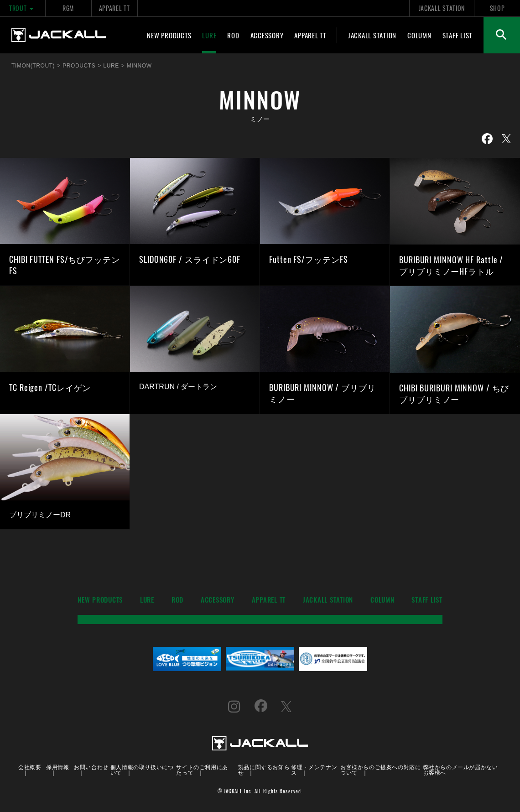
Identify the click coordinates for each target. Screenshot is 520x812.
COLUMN (419, 35)
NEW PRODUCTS (169, 35)
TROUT (23, 8)
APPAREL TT (114, 8)
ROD (233, 35)
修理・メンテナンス (314, 769)
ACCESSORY (267, 35)
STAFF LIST (458, 35)
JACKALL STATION (442, 8)
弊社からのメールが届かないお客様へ (461, 769)
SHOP (497, 8)
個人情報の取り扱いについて (142, 769)
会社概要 (30, 767)
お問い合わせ (91, 767)
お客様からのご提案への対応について (380, 769)
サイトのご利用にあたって (202, 769)
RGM (68, 8)
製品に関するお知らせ (264, 769)
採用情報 (57, 767)
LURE (209, 35)
